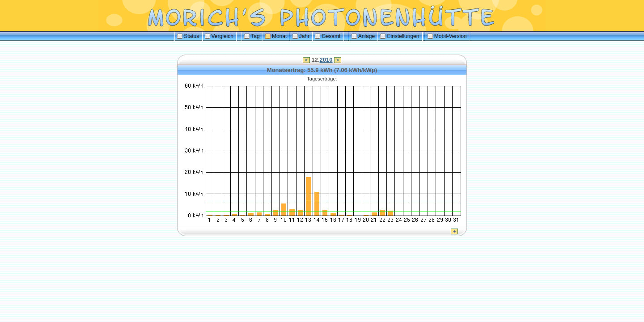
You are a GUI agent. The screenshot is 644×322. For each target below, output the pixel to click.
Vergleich (219, 36)
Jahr (301, 36)
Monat (276, 36)
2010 (326, 60)
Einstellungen (400, 36)
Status (188, 36)
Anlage (363, 36)
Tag (252, 36)
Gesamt (328, 36)
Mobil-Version (447, 36)
